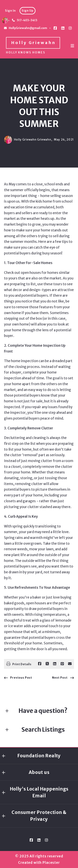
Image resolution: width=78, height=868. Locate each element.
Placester (51, 863)
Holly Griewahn (33, 43)
